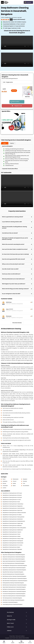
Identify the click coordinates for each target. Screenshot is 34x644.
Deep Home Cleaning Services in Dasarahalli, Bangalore (14, 557)
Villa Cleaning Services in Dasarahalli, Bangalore (12, 598)
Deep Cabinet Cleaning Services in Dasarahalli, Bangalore (14, 587)
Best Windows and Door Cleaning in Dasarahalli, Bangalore (14, 576)
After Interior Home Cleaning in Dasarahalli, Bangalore (13, 600)
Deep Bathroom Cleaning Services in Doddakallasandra (14, 521)
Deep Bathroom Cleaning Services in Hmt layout (12, 497)
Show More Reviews (17, 323)
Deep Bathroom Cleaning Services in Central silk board (14, 508)
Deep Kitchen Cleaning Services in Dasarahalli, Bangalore (14, 568)
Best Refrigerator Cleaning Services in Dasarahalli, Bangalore (15, 565)
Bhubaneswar (16, 479)
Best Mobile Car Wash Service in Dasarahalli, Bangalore (14, 559)
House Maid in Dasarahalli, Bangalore (10, 602)
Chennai (15, 481)
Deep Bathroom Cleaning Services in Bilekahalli (12, 526)
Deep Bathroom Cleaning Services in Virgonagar (12, 549)
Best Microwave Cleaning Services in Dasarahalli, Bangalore (15, 585)
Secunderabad (26, 486)
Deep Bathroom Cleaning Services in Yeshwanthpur (13, 504)
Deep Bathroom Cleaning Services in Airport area (12, 510)
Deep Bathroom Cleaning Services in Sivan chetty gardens (14, 528)
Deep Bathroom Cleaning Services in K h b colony (12, 545)
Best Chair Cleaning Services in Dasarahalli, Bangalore (13, 563)
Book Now (27, 97)
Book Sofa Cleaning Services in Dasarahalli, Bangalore (13, 574)
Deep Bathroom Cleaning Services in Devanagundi (13, 541)
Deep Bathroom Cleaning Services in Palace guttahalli (13, 517)
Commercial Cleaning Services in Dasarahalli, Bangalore (14, 594)
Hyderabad (5, 481)
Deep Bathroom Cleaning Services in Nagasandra (13, 506)
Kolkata (14, 483)
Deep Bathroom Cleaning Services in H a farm (12, 500)
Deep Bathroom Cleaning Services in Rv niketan (12, 515)
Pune (24, 483)
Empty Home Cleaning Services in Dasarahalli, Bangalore (14, 596)
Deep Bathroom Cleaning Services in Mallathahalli (13, 530)
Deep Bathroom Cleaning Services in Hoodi (11, 502)
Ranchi (4, 479)
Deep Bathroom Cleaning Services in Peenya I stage (13, 539)
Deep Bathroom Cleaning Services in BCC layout (12, 493)
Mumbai (4, 483)
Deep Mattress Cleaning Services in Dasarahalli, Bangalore (14, 570)
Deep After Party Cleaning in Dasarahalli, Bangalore (13, 572)
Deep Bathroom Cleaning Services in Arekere (12, 536)
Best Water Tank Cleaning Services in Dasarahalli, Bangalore (15, 578)
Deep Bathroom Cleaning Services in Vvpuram (12, 532)
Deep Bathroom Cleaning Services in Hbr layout (12, 495)
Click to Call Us (16, 102)
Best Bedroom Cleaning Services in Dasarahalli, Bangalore (14, 591)
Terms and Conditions (20, 636)
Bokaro (14, 486)
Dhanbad (25, 481)
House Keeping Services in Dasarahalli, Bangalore (12, 604)
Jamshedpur (5, 486)
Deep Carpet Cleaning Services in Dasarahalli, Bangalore (14, 561)
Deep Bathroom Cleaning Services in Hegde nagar (13, 523)
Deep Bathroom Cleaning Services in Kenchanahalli (13, 543)
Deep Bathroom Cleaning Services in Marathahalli (13, 519)
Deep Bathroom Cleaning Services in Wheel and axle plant (14, 513)
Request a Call (18, 106)
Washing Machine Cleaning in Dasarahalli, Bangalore (13, 583)
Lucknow (4, 488)
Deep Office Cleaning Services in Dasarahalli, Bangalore (14, 555)
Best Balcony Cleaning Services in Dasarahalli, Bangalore (14, 589)
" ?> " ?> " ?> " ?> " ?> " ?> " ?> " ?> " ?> (17, 82)
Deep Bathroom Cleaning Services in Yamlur (11, 534)
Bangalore (25, 479)
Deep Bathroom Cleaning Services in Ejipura (11, 547)
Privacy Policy (12, 636)
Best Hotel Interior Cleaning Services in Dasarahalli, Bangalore (15, 581)
